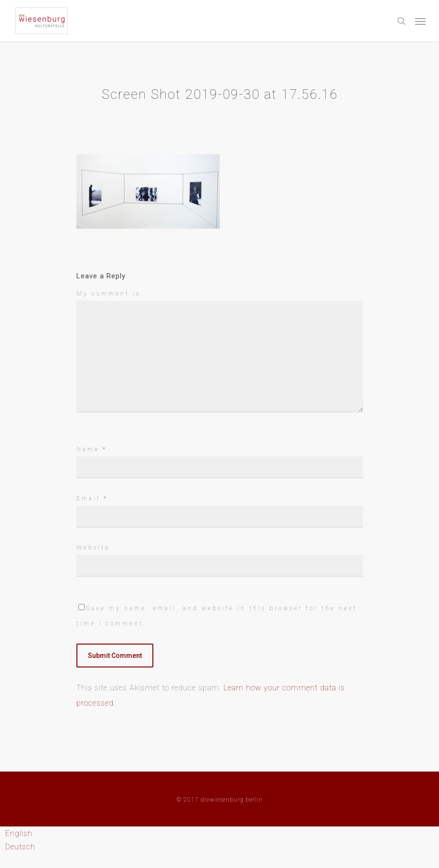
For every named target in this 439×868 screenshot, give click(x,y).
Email (92, 498)
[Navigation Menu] (420, 21)
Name (92, 449)
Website (93, 548)
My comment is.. (112, 294)
